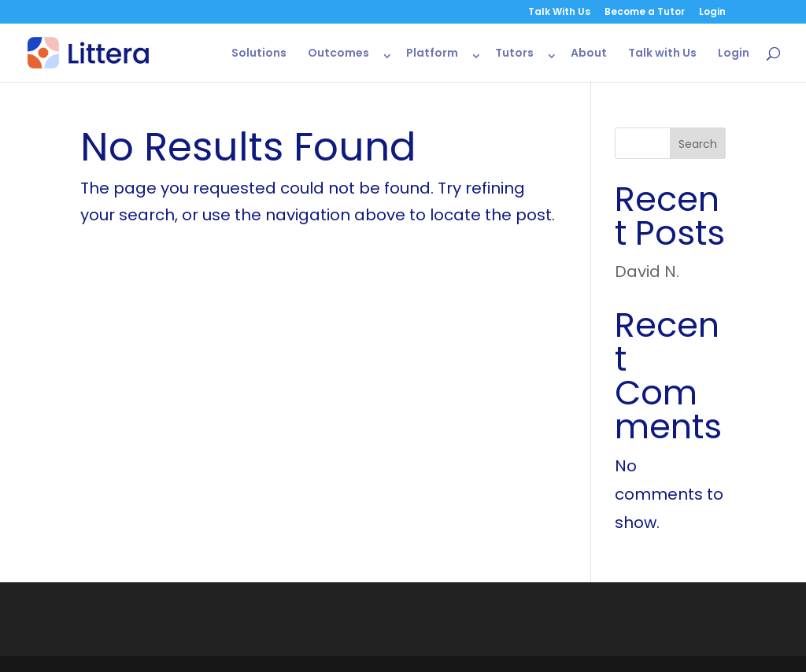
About (589, 54)
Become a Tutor (645, 13)
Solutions (259, 54)
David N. (647, 271)
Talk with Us (662, 54)
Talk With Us (559, 13)
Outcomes (338, 54)
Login (712, 13)
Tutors (514, 54)
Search (698, 144)
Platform (432, 54)
